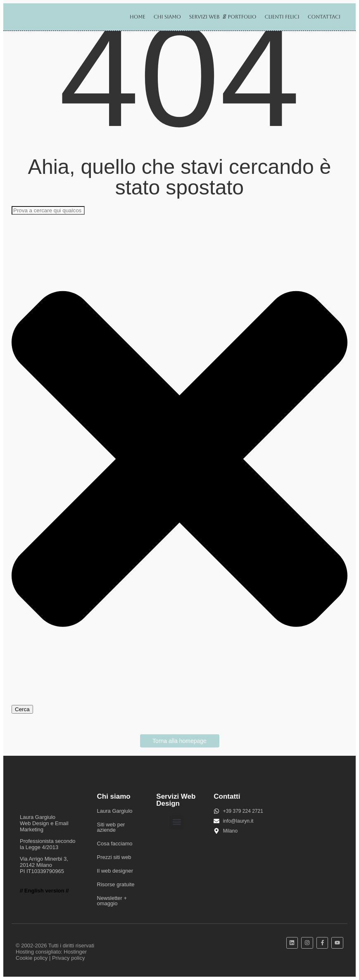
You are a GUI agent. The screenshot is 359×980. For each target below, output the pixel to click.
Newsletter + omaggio (112, 901)
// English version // (44, 891)
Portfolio (242, 17)
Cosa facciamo (115, 844)
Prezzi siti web (114, 857)
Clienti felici (282, 17)
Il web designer (115, 871)
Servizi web (206, 17)
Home (138, 17)
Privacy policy (68, 958)
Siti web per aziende (111, 827)
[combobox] (48, 210)
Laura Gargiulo (115, 811)
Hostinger (75, 952)
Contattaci (324, 17)
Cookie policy (32, 958)
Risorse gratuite (116, 884)
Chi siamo (167, 17)
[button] (177, 822)
